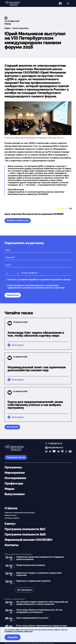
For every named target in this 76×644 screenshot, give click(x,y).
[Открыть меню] (68, 3)
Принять (12, 637)
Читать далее (18, 345)
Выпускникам (15, 494)
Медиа (7, 28)
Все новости (12, 427)
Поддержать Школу (16, 457)
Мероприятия (15, 473)
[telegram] (50, 452)
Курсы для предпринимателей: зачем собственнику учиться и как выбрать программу (35, 405)
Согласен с (39, 280)
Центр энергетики (20, 28)
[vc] (66, 452)
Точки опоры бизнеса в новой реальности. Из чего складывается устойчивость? (39, 611)
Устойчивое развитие (12, 518)
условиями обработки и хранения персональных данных (44, 280)
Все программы (24, 590)
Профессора (14, 483)
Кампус (10, 524)
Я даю (36, 287)
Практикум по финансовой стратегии (33, 581)
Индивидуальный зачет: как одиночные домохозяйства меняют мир (37, 369)
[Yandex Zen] (62, 452)
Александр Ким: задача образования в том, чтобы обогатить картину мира (36, 334)
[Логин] (62, 3)
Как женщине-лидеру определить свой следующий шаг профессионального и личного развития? (42, 603)
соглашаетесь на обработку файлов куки (19, 631)
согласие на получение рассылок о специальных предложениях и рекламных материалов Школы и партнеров (36, 287)
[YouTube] (54, 452)
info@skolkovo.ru (56, 448)
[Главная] (14, 4)
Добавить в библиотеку (18, 220)
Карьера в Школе (11, 515)
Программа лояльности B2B (25, 534)
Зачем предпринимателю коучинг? (32, 618)
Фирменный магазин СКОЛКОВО (28, 540)
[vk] (58, 452)
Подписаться (13, 295)
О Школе (11, 508)
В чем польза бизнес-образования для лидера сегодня (42, 626)
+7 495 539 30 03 (55, 443)
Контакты (11, 545)
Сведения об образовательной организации (20, 513)
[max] (46, 452)
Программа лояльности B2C (25, 529)
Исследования (15, 478)
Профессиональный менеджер (31, 565)
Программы (13, 467)
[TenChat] (70, 452)
